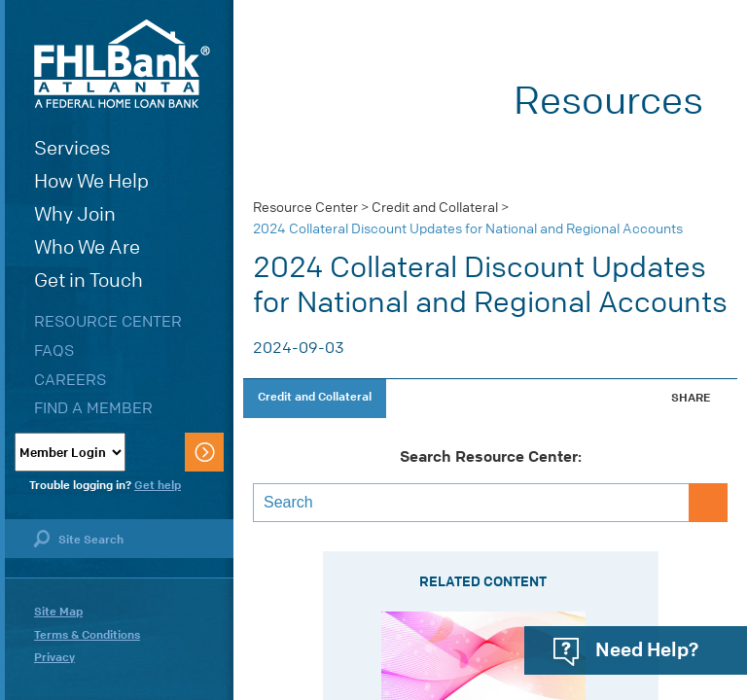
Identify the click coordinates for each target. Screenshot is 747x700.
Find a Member (93, 408)
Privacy (54, 657)
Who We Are (87, 247)
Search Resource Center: (491, 457)
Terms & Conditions (87, 635)
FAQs (54, 350)
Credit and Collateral (435, 208)
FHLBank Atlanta (122, 64)
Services (72, 148)
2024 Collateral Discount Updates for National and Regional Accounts (468, 229)
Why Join (75, 214)
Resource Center (108, 321)
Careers (70, 380)
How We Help (91, 181)
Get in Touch (89, 280)
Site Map (58, 612)
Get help (158, 485)
